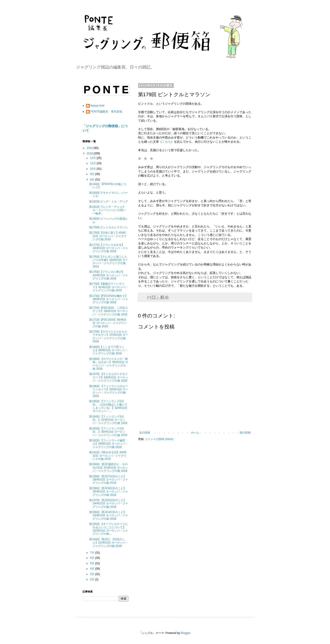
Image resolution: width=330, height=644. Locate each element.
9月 (92, 174)
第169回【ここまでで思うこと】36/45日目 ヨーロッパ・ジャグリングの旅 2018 (108, 350)
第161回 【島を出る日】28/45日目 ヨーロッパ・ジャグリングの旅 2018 (108, 456)
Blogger (185, 633)
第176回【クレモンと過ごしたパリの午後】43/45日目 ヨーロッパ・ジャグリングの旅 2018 (108, 262)
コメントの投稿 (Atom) (159, 439)
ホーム (195, 433)
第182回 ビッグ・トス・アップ (108, 202)
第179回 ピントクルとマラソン (108, 227)
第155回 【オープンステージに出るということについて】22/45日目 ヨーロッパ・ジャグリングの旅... (108, 529)
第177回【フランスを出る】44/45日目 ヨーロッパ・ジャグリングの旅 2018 (108, 248)
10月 (93, 169)
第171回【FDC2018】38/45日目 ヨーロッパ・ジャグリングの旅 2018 (108, 323)
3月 (92, 574)
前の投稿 (245, 433)
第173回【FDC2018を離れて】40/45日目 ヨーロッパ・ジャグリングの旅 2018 (108, 299)
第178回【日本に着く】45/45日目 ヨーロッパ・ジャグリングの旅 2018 (108, 236)
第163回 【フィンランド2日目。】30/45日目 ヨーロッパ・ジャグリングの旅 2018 (108, 432)
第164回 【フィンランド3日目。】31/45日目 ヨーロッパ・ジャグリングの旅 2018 (108, 420)
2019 (90, 148)
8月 (92, 180)
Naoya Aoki (98, 106)
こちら (166, 142)
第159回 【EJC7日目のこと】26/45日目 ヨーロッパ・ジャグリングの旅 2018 (108, 480)
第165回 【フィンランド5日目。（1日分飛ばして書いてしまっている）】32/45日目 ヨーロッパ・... (108, 406)
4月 (92, 569)
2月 (92, 579)
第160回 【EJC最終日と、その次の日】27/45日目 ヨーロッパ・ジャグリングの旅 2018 (108, 468)
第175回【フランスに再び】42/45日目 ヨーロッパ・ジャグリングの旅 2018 (108, 275)
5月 (92, 563)
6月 (92, 558)
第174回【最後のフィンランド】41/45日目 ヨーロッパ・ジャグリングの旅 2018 (108, 287)
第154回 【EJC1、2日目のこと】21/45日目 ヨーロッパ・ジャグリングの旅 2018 (108, 543)
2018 (90, 153)
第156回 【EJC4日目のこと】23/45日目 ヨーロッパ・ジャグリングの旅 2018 (108, 515)
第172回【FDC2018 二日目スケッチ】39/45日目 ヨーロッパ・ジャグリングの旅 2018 (108, 311)
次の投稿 (145, 433)
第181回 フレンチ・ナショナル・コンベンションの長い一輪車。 (107, 210)
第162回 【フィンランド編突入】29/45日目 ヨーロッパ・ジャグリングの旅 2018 (108, 444)
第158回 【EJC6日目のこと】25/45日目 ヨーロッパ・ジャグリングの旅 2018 (108, 492)
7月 (92, 553)
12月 (93, 158)
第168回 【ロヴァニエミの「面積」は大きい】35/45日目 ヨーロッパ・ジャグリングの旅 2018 (108, 364)
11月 (93, 163)
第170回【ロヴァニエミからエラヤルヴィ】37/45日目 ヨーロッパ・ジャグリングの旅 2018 (108, 337)
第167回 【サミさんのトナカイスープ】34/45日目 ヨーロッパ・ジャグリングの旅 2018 (108, 377)
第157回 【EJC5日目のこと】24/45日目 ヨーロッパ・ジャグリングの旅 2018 (108, 503)
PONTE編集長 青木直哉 (106, 112)
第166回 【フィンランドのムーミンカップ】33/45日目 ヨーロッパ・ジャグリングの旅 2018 (108, 391)
